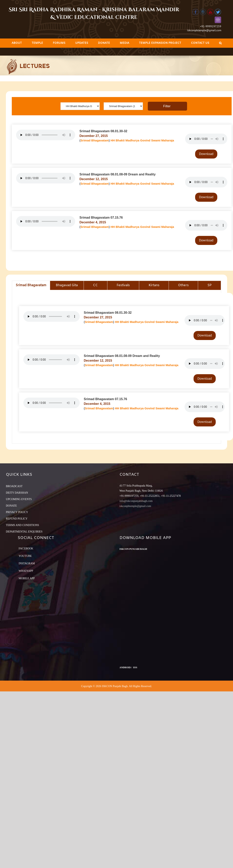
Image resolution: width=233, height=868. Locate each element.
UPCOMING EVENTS (19, 499)
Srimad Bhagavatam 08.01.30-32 (103, 131)
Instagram (27, 563)
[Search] (220, 43)
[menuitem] (17, 43)
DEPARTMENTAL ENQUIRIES (24, 532)
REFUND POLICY (17, 519)
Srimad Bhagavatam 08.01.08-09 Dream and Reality (118, 174)
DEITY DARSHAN (17, 493)
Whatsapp (26, 571)
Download (206, 154)
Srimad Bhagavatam (95, 140)
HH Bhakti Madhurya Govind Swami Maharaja (142, 140)
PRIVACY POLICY (17, 512)
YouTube (25, 556)
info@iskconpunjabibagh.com (136, 501)
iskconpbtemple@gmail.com (204, 30)
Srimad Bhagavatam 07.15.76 (101, 218)
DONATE (11, 506)
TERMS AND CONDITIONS (22, 525)
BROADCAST (14, 486)
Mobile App (27, 578)
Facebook (26, 549)
